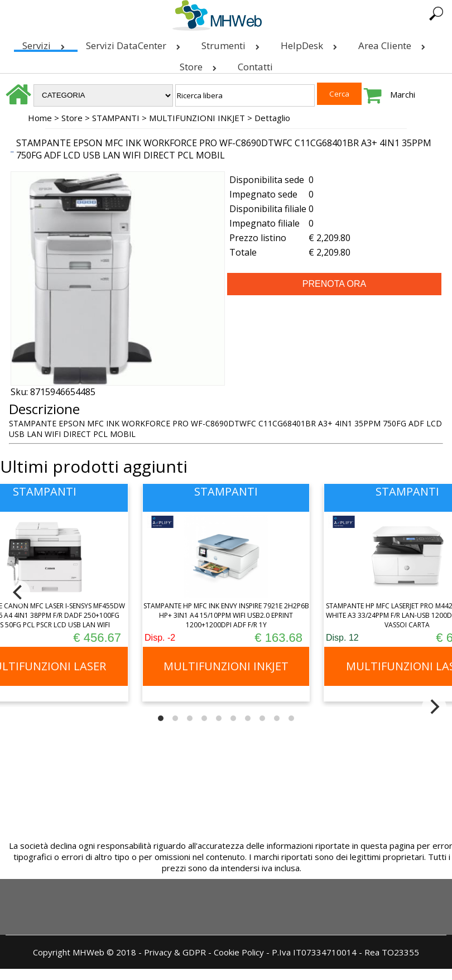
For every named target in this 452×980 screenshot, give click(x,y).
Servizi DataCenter (135, 43)
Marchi (403, 94)
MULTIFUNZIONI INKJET (197, 118)
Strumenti (233, 43)
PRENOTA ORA (334, 284)
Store (200, 64)
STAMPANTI (116, 118)
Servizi (46, 43)
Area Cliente (394, 43)
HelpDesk (311, 43)
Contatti (255, 67)
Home (40, 118)
